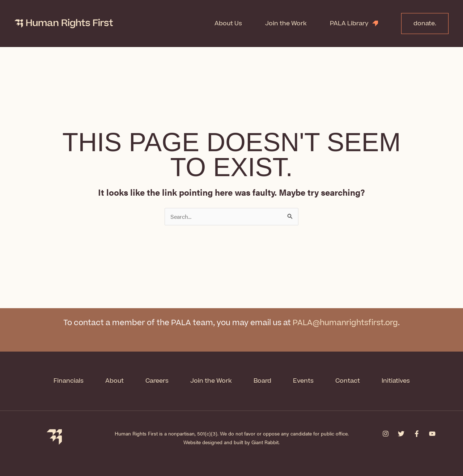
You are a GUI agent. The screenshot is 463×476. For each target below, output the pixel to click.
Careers (157, 381)
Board (262, 381)
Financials (69, 381)
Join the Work (286, 24)
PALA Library (349, 24)
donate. (425, 24)
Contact (348, 381)
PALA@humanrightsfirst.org (345, 323)
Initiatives (396, 381)
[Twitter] (401, 434)
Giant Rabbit (265, 442)
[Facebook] (417, 434)
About (114, 381)
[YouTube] (432, 434)
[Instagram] (386, 434)
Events (303, 381)
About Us (228, 24)
